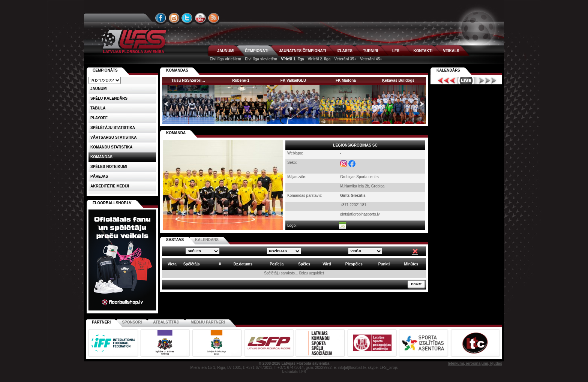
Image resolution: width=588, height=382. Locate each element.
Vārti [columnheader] (327, 264)
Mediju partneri (208, 322)
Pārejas (99, 176)
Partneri (101, 322)
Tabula (98, 108)
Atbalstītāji (166, 322)
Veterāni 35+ (346, 59)
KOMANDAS (177, 70)
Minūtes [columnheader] (411, 264)
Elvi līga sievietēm (261, 59)
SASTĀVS (175, 240)
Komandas (101, 157)
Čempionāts (105, 70)
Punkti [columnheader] (384, 264)
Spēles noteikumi (109, 167)
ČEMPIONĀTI (257, 51)
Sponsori (132, 322)
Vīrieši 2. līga (319, 59)
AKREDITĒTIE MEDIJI (110, 186)
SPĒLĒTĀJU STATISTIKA (113, 128)
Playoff (99, 118)
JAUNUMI (226, 51)
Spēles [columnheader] (304, 264)
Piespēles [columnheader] (354, 264)
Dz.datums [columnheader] (243, 264)
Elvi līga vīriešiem (225, 59)
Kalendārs (448, 70)
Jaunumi (99, 89)
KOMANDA (176, 133)
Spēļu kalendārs (109, 98)
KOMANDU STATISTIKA (111, 147)
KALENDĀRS (207, 240)
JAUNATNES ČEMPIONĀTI (303, 51)
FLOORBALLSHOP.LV (112, 203)
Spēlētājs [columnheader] (192, 264)
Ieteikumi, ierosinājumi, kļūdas (475, 363)
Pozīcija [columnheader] (277, 264)
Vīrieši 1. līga (292, 59)
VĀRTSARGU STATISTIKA (114, 137)
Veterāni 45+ (371, 59)
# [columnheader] (220, 264)
